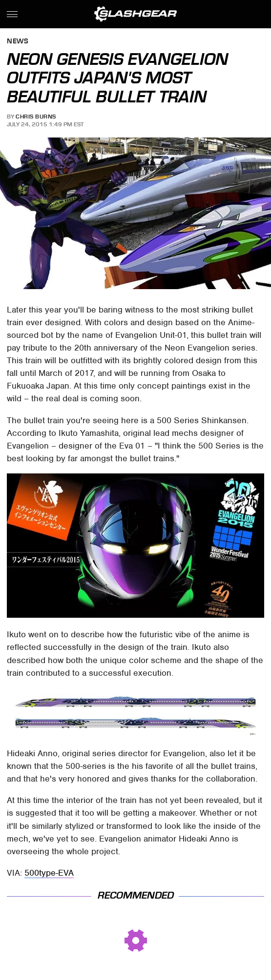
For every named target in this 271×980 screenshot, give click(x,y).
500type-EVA (49, 873)
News (18, 42)
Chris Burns (36, 117)
